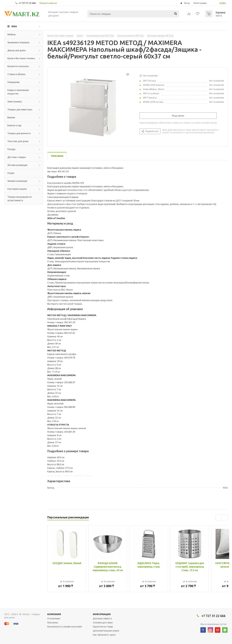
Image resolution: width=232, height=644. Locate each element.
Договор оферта (102, 618)
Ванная (11, 117)
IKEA (14, 26)
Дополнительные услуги (106, 631)
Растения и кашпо (17, 189)
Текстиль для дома (18, 141)
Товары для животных (20, 109)
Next (225, 517)
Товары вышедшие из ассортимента (20, 199)
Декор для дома (17, 50)
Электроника (15, 101)
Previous (219, 517)
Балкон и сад (14, 125)
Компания (54, 614)
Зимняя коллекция (17, 181)
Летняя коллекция (17, 165)
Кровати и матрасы (18, 66)
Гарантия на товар (103, 627)
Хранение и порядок (18, 42)
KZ (221, 3)
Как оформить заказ (104, 635)
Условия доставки (103, 622)
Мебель (12, 34)
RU (224, 3)
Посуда (11, 149)
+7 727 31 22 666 (27, 3)
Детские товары (17, 157)
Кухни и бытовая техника (21, 58)
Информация (102, 614)
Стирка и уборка (16, 74)
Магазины (53, 622)
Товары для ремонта (19, 133)
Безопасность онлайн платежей (65, 627)
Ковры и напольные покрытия (18, 92)
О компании (54, 618)
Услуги (11, 173)
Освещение (14, 82)
